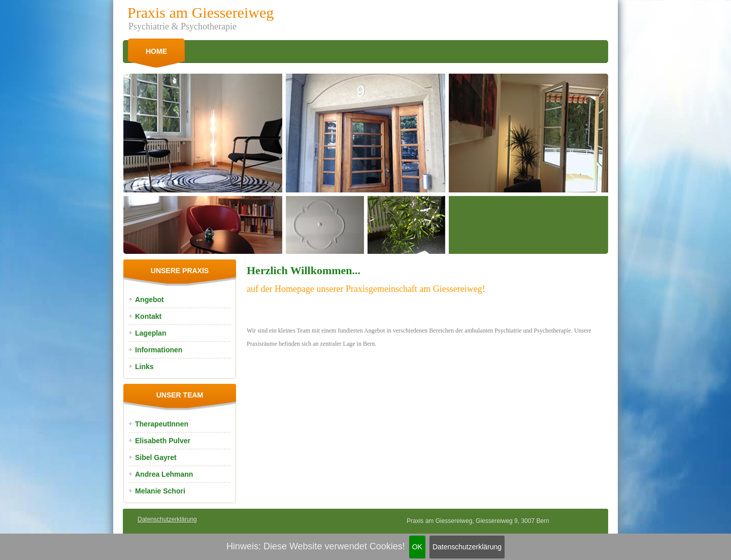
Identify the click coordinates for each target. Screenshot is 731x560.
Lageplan (151, 333)
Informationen (159, 350)
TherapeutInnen (162, 424)
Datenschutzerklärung (467, 547)
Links (144, 367)
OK (417, 547)
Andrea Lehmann (164, 474)
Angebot (149, 300)
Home (156, 51)
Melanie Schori (160, 491)
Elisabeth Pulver (163, 441)
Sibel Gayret (156, 457)
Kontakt (148, 316)
